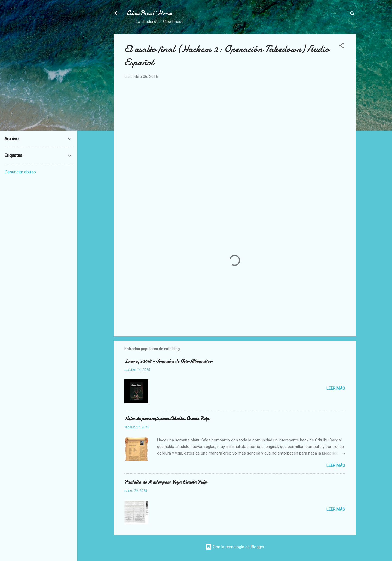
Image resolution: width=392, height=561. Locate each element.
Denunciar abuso (20, 172)
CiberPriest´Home (149, 13)
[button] (342, 46)
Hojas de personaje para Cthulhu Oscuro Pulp (167, 419)
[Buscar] (353, 15)
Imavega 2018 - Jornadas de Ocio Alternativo (168, 361)
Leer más (336, 388)
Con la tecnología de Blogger (235, 547)
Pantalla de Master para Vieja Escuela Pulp (166, 482)
